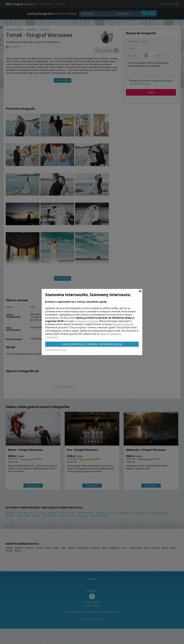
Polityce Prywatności (123, 324)
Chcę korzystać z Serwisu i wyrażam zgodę (92, 344)
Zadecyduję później (56, 350)
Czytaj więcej (52, 337)
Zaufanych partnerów (86, 321)
